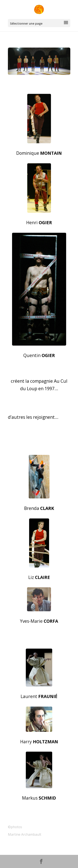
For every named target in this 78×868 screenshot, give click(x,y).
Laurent (39, 696)
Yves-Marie (39, 621)
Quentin (39, 355)
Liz (39, 577)
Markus (39, 798)
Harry (39, 742)
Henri (39, 223)
